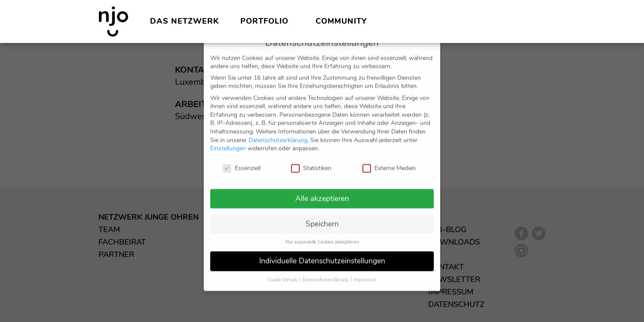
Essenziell (242, 159)
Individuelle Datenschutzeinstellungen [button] (322, 252)
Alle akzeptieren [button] (322, 190)
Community (341, 21)
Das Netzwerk (184, 21)
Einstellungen (228, 140)
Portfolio (264, 21)
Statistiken (311, 159)
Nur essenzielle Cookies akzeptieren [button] (322, 234)
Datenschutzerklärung (278, 131)
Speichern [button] (322, 215)
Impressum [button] (365, 271)
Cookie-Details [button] (283, 271)
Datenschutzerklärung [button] (326, 271)
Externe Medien (389, 159)
